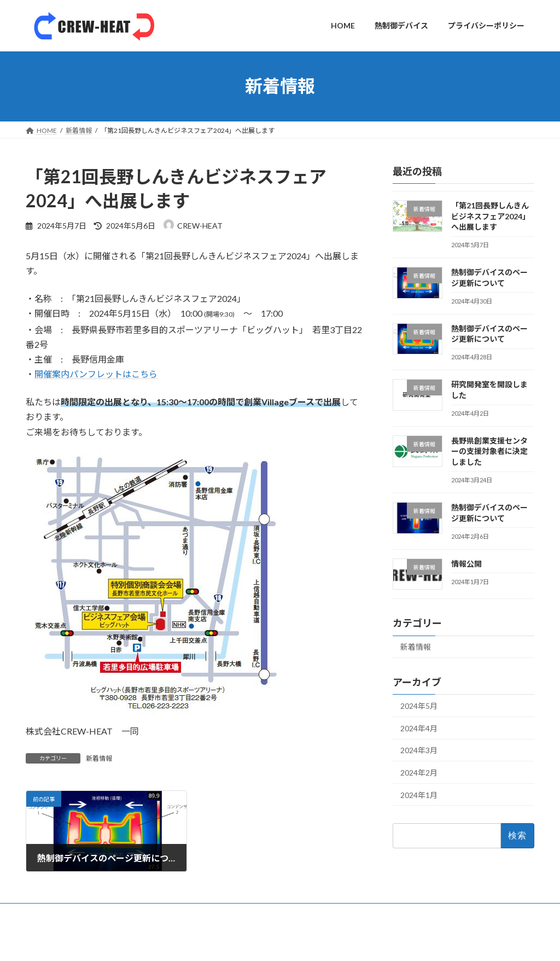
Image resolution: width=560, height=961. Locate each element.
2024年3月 (419, 750)
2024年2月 (419, 773)
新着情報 (99, 758)
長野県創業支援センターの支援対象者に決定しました (489, 451)
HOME (46, 913)
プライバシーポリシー (178, 913)
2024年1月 (419, 794)
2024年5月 (419, 706)
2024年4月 (419, 728)
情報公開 (466, 563)
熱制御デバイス (101, 913)
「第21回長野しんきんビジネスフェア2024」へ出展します (491, 216)
